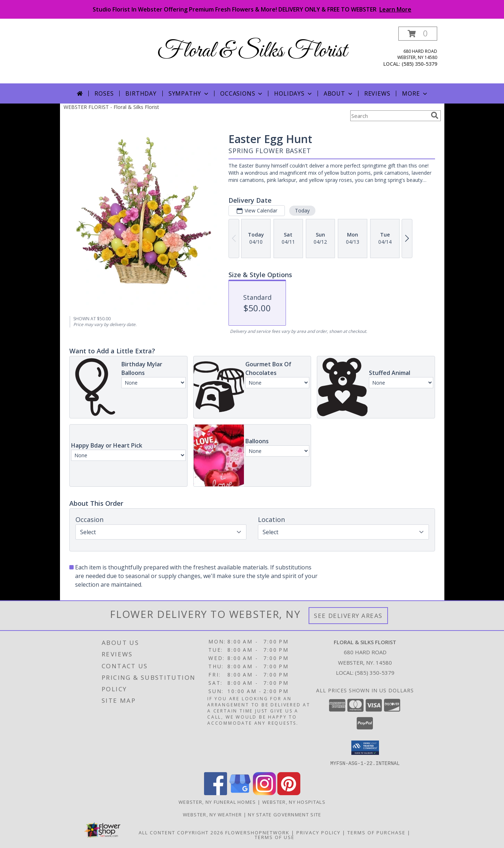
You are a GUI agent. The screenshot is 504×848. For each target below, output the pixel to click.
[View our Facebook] (216, 793)
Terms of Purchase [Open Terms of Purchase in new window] (376, 832)
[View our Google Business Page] (240, 793)
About (339, 93)
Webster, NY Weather (212, 814)
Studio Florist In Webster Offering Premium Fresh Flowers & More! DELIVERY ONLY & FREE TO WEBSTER (252, 9)
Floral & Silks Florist (252, 51)
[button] (418, 34)
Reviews (377, 93)
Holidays (293, 93)
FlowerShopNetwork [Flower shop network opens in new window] (257, 832)
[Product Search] (389, 116)
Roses (104, 93)
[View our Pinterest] (289, 793)
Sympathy (189, 93)
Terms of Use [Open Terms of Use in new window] (275, 837)
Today (302, 210)
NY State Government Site (285, 814)
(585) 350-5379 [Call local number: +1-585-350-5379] (419, 64)
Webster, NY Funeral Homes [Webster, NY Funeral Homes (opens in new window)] (217, 802)
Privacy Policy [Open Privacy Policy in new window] (318, 832)
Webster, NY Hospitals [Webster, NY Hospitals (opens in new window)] (294, 802)
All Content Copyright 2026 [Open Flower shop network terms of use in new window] (181, 832)
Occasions (242, 93)
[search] (435, 115)
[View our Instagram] (264, 793)
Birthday (141, 93)
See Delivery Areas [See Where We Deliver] (348, 616)
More (415, 93)
